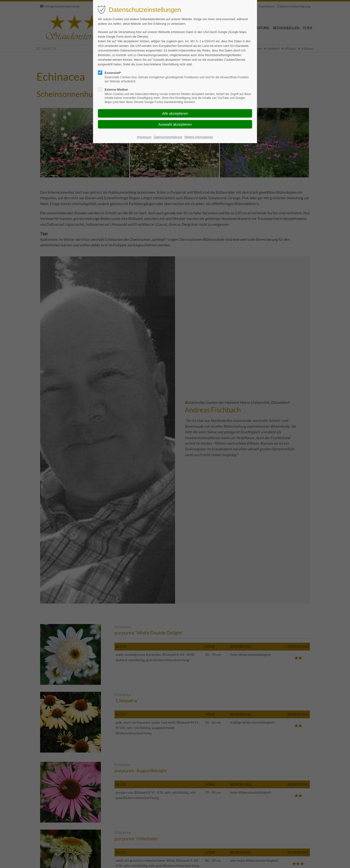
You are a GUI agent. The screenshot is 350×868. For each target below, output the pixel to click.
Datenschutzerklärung (168, 137)
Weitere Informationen (199, 137)
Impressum (144, 137)
